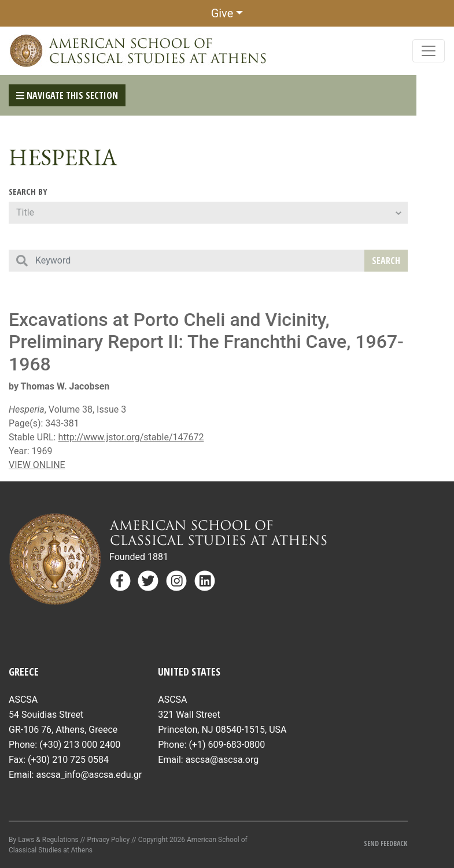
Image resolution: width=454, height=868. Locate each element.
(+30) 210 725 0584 (68, 760)
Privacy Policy (108, 840)
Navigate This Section (67, 95)
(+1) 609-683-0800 (227, 745)
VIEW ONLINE (37, 465)
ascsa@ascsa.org (222, 760)
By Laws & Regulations (44, 840)
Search (386, 261)
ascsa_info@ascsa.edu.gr (89, 775)
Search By (28, 191)
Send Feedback (385, 843)
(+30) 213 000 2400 (80, 745)
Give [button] (222, 13)
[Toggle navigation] (429, 51)
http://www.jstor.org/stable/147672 (131, 437)
